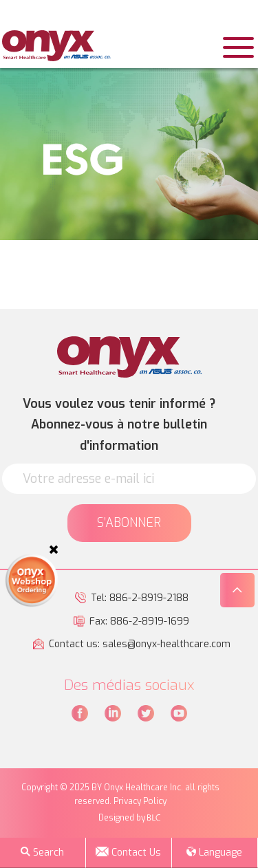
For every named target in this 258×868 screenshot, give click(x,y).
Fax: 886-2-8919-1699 (139, 621)
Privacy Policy (140, 801)
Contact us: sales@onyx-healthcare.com (140, 644)
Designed (116, 818)
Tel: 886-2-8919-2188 (140, 598)
